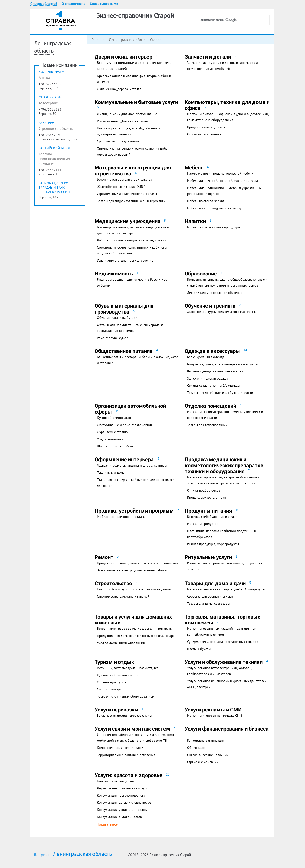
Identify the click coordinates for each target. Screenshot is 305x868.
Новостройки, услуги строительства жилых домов (134, 589)
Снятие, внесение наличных (208, 755)
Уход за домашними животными (121, 643)
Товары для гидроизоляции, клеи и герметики (131, 201)
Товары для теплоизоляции (207, 425)
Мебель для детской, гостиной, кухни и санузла (222, 181)
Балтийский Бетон (55, 158)
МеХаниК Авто (51, 107)
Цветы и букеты (199, 649)
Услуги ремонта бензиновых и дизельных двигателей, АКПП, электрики (227, 684)
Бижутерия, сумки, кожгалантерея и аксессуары (222, 364)
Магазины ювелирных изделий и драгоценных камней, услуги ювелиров (222, 632)
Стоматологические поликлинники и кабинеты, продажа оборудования (132, 250)
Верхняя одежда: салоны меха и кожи (215, 371)
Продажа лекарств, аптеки (206, 497)
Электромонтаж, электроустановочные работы (132, 570)
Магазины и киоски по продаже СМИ (215, 716)
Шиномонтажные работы (116, 446)
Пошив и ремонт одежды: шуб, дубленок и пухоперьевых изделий (129, 131)
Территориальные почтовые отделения (126, 755)
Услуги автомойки (110, 439)
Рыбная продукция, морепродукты (213, 544)
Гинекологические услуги (116, 781)
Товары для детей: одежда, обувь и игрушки (220, 393)
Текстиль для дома (111, 472)
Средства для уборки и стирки (210, 596)
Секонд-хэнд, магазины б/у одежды (213, 386)
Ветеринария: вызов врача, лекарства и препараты (135, 629)
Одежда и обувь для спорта (118, 675)
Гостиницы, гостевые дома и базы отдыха (128, 668)
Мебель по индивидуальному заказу (214, 208)
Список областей (44, 4)
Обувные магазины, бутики (117, 318)
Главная (41, 40)
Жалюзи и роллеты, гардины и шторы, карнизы (132, 465)
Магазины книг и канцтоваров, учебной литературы (226, 589)
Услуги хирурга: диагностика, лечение (125, 260)
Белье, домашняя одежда (206, 357)
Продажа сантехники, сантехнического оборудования (137, 563)
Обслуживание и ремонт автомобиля (125, 425)
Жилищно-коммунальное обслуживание (127, 114)
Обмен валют (197, 748)
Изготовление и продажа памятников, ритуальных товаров (225, 566)
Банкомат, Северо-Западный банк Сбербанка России (54, 197)
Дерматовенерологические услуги (122, 788)
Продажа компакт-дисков (206, 127)
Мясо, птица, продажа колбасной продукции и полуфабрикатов (222, 534)
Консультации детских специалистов (124, 802)
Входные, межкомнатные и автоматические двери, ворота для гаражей (135, 66)
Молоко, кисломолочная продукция (214, 227)
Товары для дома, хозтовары (208, 604)
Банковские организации (206, 741)
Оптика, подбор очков (204, 490)
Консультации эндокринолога (119, 817)
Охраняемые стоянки (113, 432)
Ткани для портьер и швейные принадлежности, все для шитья (136, 483)
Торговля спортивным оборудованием (126, 696)
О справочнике (74, 4)
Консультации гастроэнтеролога (121, 795)
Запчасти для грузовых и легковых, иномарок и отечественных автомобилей (222, 66)
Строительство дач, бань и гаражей (123, 596)
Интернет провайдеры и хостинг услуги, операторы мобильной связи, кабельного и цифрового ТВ (135, 738)
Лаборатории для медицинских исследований (132, 240)
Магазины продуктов (203, 524)
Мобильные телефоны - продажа (121, 517)
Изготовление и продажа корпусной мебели (220, 173)
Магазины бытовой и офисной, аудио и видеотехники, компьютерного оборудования (228, 117)
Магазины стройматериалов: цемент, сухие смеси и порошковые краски (225, 415)
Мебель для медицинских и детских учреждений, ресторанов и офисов (224, 191)
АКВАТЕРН (46, 132)
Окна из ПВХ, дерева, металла (119, 89)
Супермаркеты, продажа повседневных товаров (223, 642)
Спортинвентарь (109, 689)
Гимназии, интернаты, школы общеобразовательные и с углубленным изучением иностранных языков (227, 282)
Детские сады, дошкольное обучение (215, 293)
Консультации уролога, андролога (122, 810)
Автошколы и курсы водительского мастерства (222, 312)
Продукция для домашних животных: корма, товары (136, 636)
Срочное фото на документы (119, 141)
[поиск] (236, 20)
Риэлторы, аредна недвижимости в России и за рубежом (132, 282)
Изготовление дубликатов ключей (122, 121)
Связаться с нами (104, 4)
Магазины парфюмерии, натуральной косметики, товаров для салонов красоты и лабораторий (224, 480)
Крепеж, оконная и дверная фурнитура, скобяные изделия (134, 79)
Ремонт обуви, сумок (112, 338)
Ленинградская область (82, 854)
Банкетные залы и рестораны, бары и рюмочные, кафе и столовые (137, 360)
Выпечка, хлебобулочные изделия (212, 517)
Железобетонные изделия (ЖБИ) (121, 187)
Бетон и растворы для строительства (125, 179)
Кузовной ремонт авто (114, 418)
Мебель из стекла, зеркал (206, 201)
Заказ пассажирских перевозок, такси (125, 716)
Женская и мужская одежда (208, 378)
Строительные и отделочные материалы (127, 194)
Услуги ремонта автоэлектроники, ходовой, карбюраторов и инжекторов (219, 671)
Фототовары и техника (204, 134)
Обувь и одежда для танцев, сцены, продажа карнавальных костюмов (130, 328)
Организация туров (112, 682)
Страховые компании (203, 762)
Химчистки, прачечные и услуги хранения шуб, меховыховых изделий (132, 151)
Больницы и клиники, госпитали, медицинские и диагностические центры (133, 230)
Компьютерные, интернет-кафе (120, 748)
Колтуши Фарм (51, 81)
